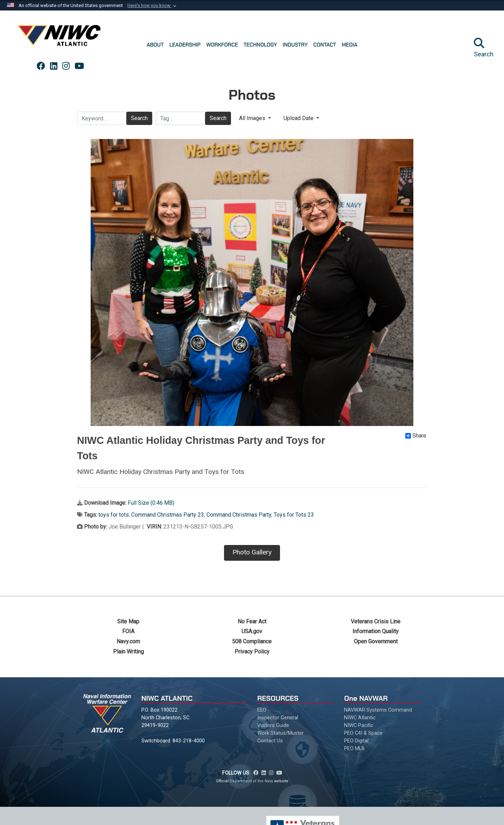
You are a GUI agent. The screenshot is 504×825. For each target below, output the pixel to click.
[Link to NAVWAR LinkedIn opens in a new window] (54, 66)
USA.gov (252, 631)
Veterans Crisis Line (376, 621)
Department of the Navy (251, 781)
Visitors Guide (273, 725)
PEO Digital (356, 741)
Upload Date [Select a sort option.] (299, 118)
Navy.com (128, 641)
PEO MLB (354, 748)
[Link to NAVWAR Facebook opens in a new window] (41, 66)
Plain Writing (128, 652)
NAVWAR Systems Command (378, 710)
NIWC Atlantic (360, 718)
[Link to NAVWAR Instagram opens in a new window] (66, 66)
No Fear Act (252, 621)
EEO (262, 710)
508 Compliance (252, 641)
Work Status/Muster (281, 733)
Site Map (128, 621)
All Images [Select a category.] (253, 118)
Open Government (376, 641)
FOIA (128, 631)
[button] (153, 6)
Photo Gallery (252, 552)
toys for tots (114, 515)
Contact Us (270, 741)
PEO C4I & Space (363, 733)
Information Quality (376, 631)
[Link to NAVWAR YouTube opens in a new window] (79, 66)
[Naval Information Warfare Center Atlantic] (60, 38)
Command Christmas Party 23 (168, 515)
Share (416, 436)
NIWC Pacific (359, 725)
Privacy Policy (252, 652)
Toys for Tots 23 (294, 515)
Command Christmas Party (239, 515)
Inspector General (278, 718)
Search (139, 118)
